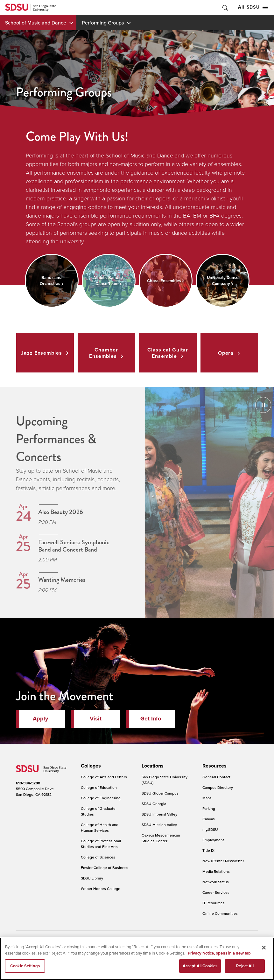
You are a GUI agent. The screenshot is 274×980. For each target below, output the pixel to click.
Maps (207, 798)
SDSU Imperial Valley (159, 814)
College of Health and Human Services (100, 827)
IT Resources (214, 903)
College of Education (99, 787)
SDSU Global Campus (160, 793)
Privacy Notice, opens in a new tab (219, 953)
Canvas (209, 819)
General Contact (216, 777)
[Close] (264, 948)
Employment (213, 840)
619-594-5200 (28, 783)
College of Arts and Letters (104, 777)
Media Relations (216, 871)
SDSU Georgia (154, 804)
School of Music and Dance (36, 23)
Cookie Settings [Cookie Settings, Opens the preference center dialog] (25, 966)
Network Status (216, 882)
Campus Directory (218, 787)
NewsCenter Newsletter (223, 861)
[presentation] (90, 766)
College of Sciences (98, 857)
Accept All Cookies (200, 966)
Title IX (208, 850)
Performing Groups (103, 23)
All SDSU (253, 7)
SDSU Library (92, 878)
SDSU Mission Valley (159, 825)
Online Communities (220, 913)
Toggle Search (225, 7)
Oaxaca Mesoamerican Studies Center (161, 838)
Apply (40, 719)
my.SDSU (210, 829)
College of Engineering (101, 798)
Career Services (216, 892)
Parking (209, 808)
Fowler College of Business (105, 868)
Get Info (151, 719)
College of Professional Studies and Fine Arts (101, 844)
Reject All (245, 966)
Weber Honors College (101, 889)
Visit (96, 719)
